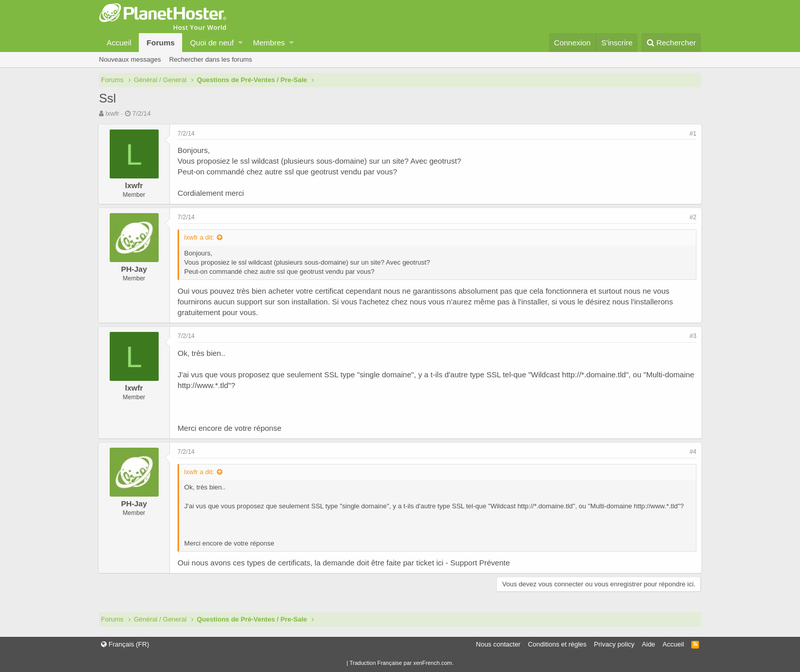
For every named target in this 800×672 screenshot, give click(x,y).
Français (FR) (125, 644)
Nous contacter (498, 644)
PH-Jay (135, 269)
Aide (648, 644)
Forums (160, 43)
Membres (269, 43)
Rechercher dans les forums (210, 59)
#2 (692, 217)
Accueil (119, 43)
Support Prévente (481, 563)
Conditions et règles (557, 644)
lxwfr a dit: (200, 237)
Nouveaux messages (130, 59)
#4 (692, 452)
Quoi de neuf (212, 43)
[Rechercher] (671, 43)
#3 (692, 336)
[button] (241, 43)
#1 (692, 134)
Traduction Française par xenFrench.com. (402, 663)
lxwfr (112, 113)
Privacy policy (614, 644)
